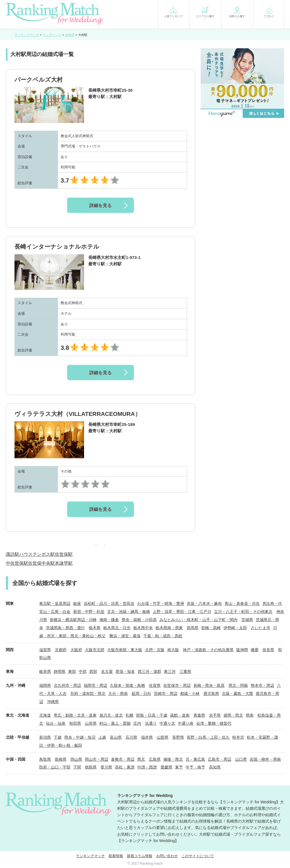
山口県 (241, 759)
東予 (179, 767)
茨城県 (247, 620)
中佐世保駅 (17, 563)
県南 (250, 715)
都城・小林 (190, 694)
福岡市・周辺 (95, 685)
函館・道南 (180, 715)
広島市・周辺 (220, 759)
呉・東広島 (195, 759)
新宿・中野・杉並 (89, 612)
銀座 (77, 603)
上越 (102, 737)
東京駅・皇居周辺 (55, 603)
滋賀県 (45, 650)
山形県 (91, 723)
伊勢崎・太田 (235, 628)
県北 (141, 759)
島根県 (61, 759)
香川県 (106, 767)
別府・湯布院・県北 (88, 694)
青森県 (199, 715)
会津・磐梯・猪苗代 (214, 723)
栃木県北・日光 (117, 628)
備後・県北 (173, 759)
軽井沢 (238, 737)
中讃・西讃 (147, 767)
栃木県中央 (143, 628)
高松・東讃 (125, 767)
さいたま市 (260, 628)
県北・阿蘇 (238, 685)
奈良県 (268, 650)
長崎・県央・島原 (209, 685)
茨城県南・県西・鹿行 (65, 628)
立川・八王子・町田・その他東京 (243, 612)
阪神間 (242, 650)
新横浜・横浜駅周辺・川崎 (73, 620)
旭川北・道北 (111, 715)
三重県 (185, 671)
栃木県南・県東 (169, 628)
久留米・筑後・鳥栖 (127, 685)
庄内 (137, 723)
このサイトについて (198, 856)
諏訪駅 (13, 554)
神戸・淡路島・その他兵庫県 (208, 650)
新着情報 (116, 856)
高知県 (215, 767)
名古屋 (107, 671)
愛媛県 (166, 767)
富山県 (116, 737)
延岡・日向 (141, 694)
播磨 (255, 650)
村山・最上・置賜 (115, 723)
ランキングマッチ (90, 856)
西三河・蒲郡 (149, 671)
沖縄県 (53, 702)
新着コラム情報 (140, 856)
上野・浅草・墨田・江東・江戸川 (182, 612)
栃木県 (95, 628)
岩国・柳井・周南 (265, 759)
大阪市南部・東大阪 (125, 650)
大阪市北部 (95, 650)
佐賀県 (155, 685)
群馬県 (193, 628)
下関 (77, 767)
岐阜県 (45, 671)
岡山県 (76, 759)
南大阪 (173, 650)
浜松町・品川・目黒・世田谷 (109, 603)
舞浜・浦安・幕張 (125, 636)
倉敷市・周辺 (123, 759)
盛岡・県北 (233, 715)
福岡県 (45, 685)
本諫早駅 (64, 563)
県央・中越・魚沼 (80, 737)
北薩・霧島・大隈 (237, 694)
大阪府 (76, 650)
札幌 (129, 715)
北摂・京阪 (155, 650)
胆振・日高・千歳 (152, 715)
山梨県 (163, 737)
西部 (93, 671)
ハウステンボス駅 (37, 554)
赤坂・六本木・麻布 (204, 603)
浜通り (151, 723)
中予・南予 (195, 767)
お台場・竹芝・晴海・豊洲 (161, 603)
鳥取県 (45, 759)
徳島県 (91, 767)
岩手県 (215, 715)
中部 (83, 671)
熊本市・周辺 (262, 685)
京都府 (61, 650)
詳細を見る (100, 206)
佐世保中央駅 (41, 563)
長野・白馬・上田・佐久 (208, 737)
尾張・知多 (125, 671)
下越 (58, 737)
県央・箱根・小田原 (139, 620)
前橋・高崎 (211, 628)
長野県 (178, 737)
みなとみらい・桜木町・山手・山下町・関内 (198, 620)
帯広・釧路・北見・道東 (75, 715)
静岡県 (60, 671)
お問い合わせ (167, 856)
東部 (72, 671)
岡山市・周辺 (97, 759)
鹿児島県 (211, 694)
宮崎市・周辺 (166, 694)
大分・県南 (118, 694)
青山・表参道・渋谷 (242, 603)
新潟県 (45, 737)
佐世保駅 (64, 554)
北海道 (45, 715)
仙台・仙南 (56, 723)
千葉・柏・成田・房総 (163, 636)
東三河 (170, 671)
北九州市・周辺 (67, 685)
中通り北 (167, 723)
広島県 (155, 759)
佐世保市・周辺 (177, 685)
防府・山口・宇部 (55, 767)
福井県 (147, 737)
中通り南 (186, 723)
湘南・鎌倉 (109, 620)
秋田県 (75, 723)
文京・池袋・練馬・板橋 (129, 612)
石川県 (131, 737)
